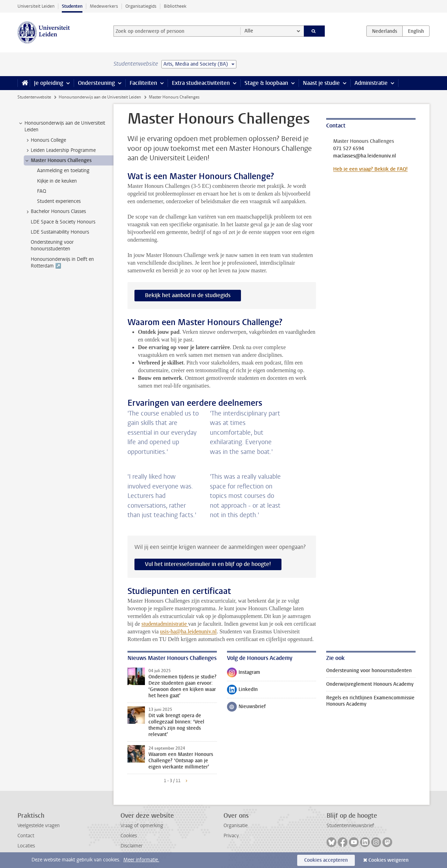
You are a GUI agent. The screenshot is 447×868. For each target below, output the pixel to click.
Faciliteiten (143, 83)
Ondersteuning (96, 83)
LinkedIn (242, 691)
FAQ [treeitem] (42, 191)
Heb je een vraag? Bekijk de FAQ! (370, 169)
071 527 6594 (349, 149)
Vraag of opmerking (142, 826)
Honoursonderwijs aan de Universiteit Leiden (100, 97)
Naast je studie (321, 83)
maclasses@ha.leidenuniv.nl (365, 156)
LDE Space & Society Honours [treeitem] (63, 222)
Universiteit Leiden (36, 6)
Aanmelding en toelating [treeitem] (63, 171)
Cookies (129, 836)
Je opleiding (49, 83)
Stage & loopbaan (266, 83)
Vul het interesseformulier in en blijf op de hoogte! (208, 564)
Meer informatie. (141, 860)
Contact (26, 836)
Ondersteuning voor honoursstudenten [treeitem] (52, 245)
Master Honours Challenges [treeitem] (58, 161)
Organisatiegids (141, 6)
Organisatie (236, 826)
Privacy (231, 836)
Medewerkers (104, 6)
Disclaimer (131, 846)
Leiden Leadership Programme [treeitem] (60, 150)
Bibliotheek (175, 6)
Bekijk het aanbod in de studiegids (188, 295)
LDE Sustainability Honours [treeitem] (60, 232)
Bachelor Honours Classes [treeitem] (55, 212)
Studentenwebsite (34, 97)
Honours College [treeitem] (45, 140)
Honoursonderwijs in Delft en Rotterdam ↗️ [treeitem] (62, 263)
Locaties (26, 846)
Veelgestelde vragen (39, 826)
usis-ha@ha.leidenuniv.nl (188, 631)
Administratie (371, 83)
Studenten (72, 6)
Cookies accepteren (326, 860)
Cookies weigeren (389, 860)
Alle (249, 31)
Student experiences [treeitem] (59, 201)
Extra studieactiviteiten (201, 83)
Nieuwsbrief (246, 708)
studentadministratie (165, 624)
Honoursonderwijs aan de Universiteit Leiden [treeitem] (61, 126)
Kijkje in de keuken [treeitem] (57, 181)
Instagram (244, 674)
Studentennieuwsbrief (350, 826)
